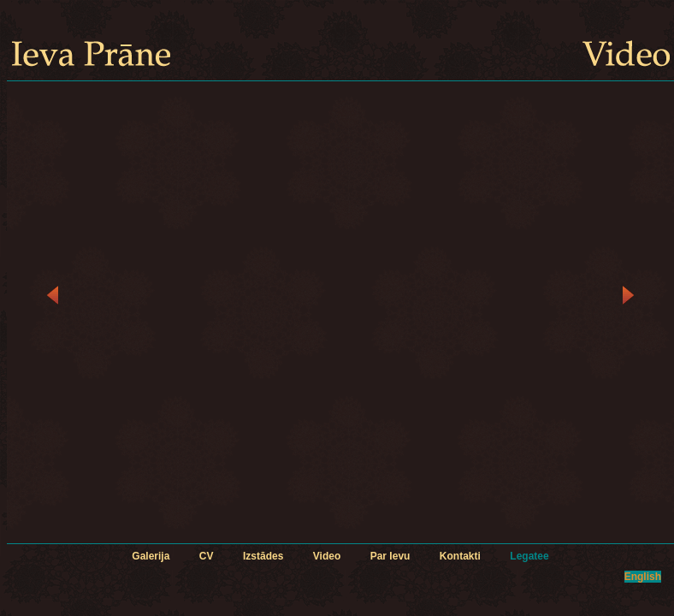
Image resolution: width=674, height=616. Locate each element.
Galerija (151, 556)
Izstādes (263, 556)
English (643, 577)
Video (327, 556)
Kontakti (460, 556)
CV (207, 556)
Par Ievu (390, 556)
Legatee (529, 556)
